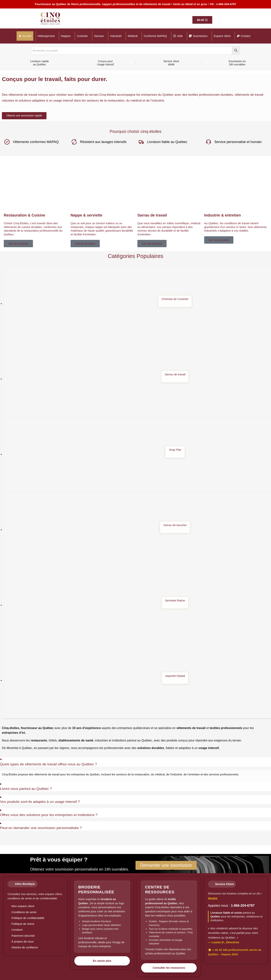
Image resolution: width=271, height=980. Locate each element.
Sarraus (99, 36)
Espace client (222, 36)
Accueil (27, 36)
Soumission (200, 36)
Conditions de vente (24, 912)
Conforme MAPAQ (155, 36)
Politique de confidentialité (28, 918)
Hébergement (46, 36)
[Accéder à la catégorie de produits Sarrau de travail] (137, 379)
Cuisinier (82, 36)
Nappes (66, 36)
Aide (180, 36)
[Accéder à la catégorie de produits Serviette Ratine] (137, 605)
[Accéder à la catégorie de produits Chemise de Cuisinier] (137, 304)
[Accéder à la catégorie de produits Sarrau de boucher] (137, 530)
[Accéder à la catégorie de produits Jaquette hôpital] (137, 681)
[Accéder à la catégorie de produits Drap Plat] (137, 455)
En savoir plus (102, 961)
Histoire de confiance (25, 947)
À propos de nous (23, 941)
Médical (133, 36)
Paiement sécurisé (23, 936)
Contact (246, 36)
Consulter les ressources (169, 968)
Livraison (17, 930)
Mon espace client (23, 906)
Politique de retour (23, 924)
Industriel (116, 36)
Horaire (213, 898)
